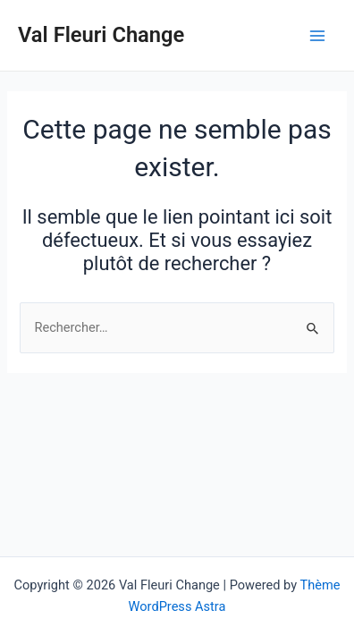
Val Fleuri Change (101, 35)
